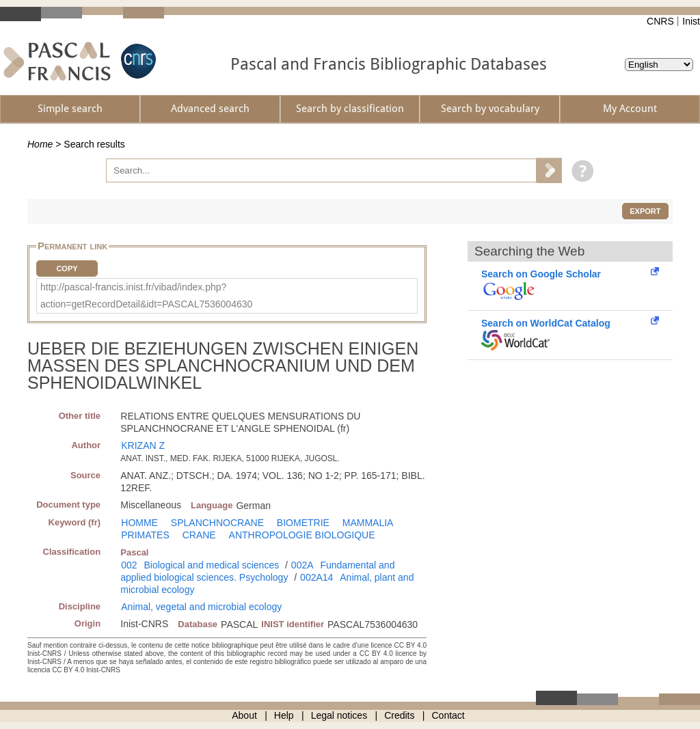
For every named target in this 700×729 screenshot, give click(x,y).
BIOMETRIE (303, 523)
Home (40, 144)
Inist (691, 21)
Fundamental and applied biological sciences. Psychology (257, 571)
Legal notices (339, 715)
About (244, 715)
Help (284, 715)
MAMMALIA (368, 523)
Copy (67, 269)
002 (129, 565)
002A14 (317, 577)
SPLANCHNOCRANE (217, 523)
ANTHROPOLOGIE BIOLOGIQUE (302, 535)
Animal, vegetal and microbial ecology (201, 607)
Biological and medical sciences (212, 565)
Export (645, 211)
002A (302, 565)
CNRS (660, 21)
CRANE (199, 535)
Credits (399, 715)
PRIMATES (145, 535)
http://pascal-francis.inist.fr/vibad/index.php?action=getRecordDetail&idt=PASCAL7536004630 (146, 295)
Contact (448, 715)
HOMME (139, 523)
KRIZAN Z (143, 445)
